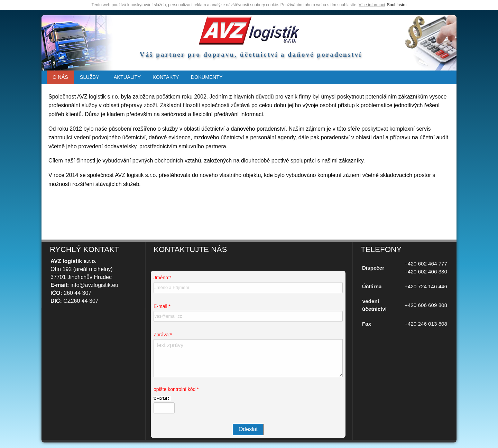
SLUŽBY (90, 77)
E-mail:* (162, 306)
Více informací (372, 5)
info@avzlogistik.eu (94, 285)
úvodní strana (249, 30)
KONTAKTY (166, 77)
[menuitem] (60, 77)
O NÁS (60, 77)
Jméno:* (162, 278)
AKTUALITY (127, 77)
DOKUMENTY (207, 77)
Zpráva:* (163, 335)
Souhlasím (397, 5)
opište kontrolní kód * (176, 389)
